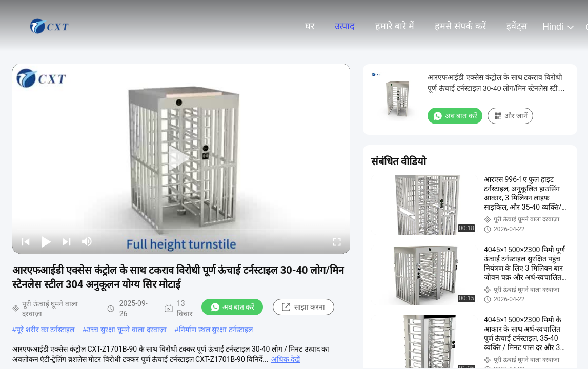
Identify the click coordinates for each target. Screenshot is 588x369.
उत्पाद (345, 26)
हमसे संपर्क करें (460, 26)
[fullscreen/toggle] (337, 241)
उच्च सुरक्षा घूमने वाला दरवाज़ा (127, 330)
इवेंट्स (517, 26)
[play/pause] (46, 241)
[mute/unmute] (87, 241)
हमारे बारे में (395, 26)
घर (310, 26)
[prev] (26, 241)
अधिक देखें (286, 359)
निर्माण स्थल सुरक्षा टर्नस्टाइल (216, 330)
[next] (67, 241)
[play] (181, 158)
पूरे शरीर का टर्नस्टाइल (46, 330)
